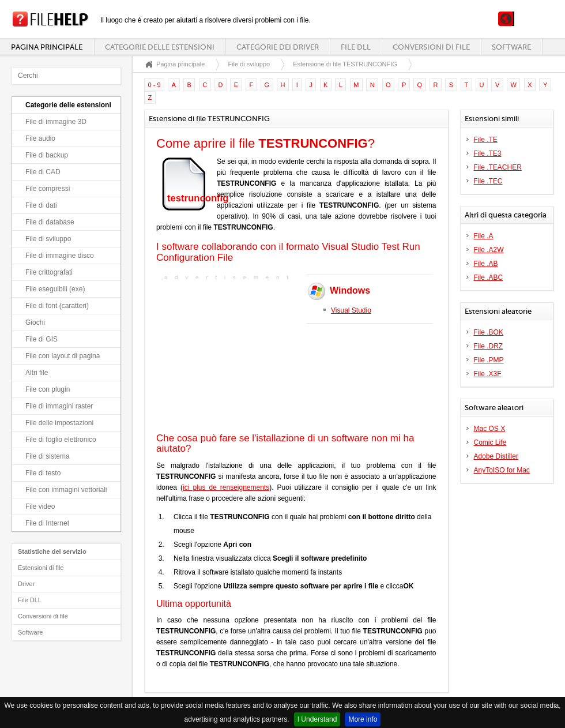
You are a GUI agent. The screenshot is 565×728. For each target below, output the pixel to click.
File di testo (43, 473)
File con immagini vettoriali (66, 490)
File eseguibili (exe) (55, 289)
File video (40, 506)
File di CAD (43, 172)
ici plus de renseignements (226, 487)
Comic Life (490, 442)
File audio (40, 138)
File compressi (48, 189)
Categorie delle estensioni (160, 47)
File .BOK (489, 332)
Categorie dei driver (278, 47)
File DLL (356, 47)
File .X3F (488, 374)
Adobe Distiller (496, 456)
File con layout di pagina (63, 356)
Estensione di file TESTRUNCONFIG (345, 64)
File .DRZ (489, 346)
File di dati (41, 205)
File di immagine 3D (56, 122)
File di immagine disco (60, 256)
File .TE (486, 140)
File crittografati (49, 272)
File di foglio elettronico (61, 440)
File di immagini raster (59, 406)
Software (511, 47)
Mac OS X (490, 429)
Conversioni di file (431, 47)
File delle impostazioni (59, 423)
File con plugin (48, 389)
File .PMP (489, 360)
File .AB (486, 264)
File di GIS (42, 339)
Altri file (37, 373)
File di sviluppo (48, 239)
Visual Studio (351, 310)
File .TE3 (488, 153)
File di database (50, 222)
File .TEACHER (498, 167)
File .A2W (489, 250)
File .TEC (488, 181)
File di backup (47, 155)
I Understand (317, 719)
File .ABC (489, 277)
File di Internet (47, 523)
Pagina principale (47, 47)
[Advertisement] (228, 355)
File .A (484, 236)
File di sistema (48, 456)
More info (363, 719)
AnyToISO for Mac (502, 470)
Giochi (35, 322)
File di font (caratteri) (57, 306)
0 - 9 (155, 85)
